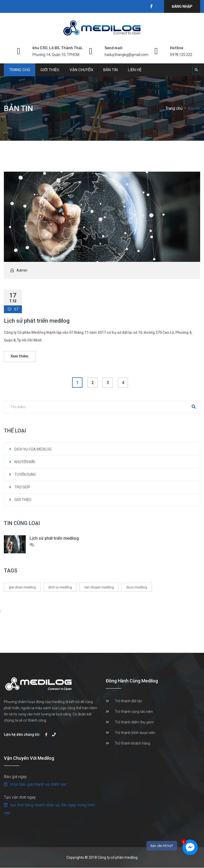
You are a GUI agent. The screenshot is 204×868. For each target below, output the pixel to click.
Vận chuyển (81, 70)
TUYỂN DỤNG (25, 474)
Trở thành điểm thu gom (134, 722)
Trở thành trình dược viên (135, 733)
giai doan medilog (22, 587)
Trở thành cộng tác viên (134, 712)
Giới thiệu (50, 70)
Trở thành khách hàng (133, 743)
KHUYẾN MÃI (25, 462)
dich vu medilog (60, 587)
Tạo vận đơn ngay (20, 797)
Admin (22, 270)
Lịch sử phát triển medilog (37, 321)
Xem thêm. (20, 356)
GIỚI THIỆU (23, 500)
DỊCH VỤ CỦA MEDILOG (33, 449)
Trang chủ (20, 70)
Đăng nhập (182, 6)
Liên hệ (135, 70)
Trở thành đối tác (129, 701)
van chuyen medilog (99, 587)
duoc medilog (137, 587)
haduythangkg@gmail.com (126, 55)
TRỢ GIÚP (22, 487)
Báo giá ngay (15, 777)
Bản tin (110, 70)
